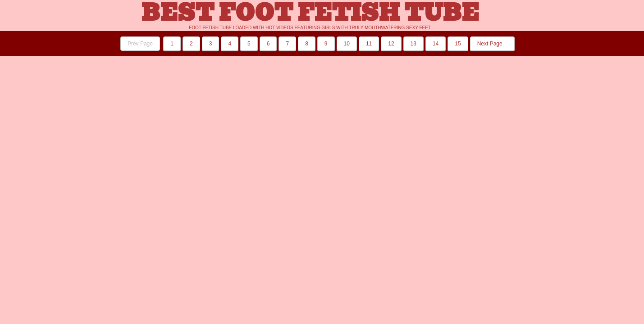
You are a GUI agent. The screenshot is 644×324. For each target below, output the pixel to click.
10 (347, 44)
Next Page (492, 44)
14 (436, 44)
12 (391, 44)
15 (458, 44)
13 (413, 44)
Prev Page (140, 44)
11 (369, 44)
